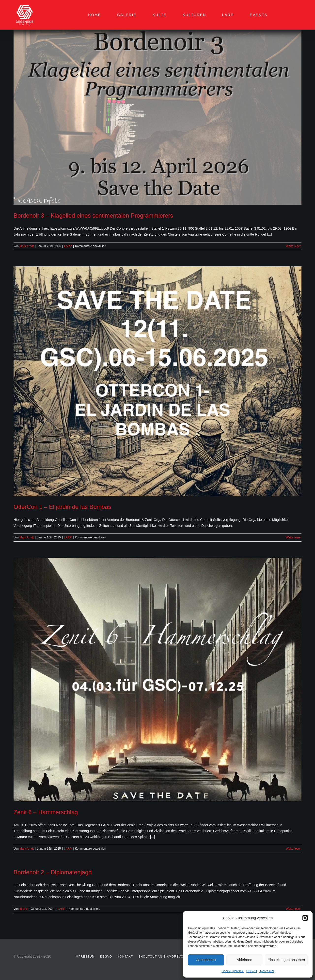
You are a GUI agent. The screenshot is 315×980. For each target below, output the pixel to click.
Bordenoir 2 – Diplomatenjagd (53, 872)
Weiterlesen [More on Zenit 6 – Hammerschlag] (294, 849)
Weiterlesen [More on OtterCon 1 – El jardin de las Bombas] (294, 537)
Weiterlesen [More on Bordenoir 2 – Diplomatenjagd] (294, 909)
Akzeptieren (206, 960)
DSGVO (252, 971)
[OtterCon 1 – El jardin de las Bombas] (157, 381)
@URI (24, 909)
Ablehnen (244, 960)
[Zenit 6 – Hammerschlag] (157, 679)
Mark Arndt (27, 246)
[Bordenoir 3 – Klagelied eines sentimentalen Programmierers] (157, 109)
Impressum (267, 971)
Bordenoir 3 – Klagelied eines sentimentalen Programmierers (93, 215)
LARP (68, 246)
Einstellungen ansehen (286, 960)
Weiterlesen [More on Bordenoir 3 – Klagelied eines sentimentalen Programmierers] (294, 246)
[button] (305, 918)
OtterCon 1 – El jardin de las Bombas (62, 507)
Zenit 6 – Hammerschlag (46, 812)
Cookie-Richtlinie (233, 971)
